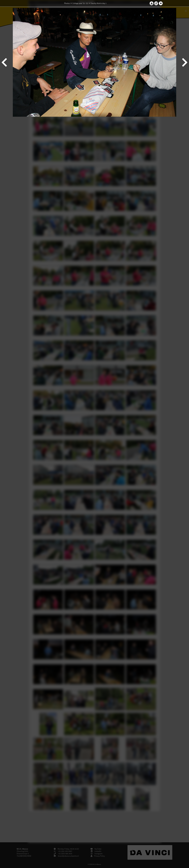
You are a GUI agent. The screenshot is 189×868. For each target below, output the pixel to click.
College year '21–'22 (80, 3)
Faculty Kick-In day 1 (99, 3)
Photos (67, 3)
